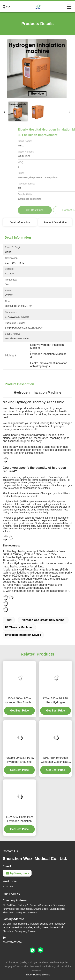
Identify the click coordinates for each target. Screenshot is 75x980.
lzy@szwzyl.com (17, 873)
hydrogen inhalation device (23, 635)
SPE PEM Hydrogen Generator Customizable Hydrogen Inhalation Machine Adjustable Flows (55, 760)
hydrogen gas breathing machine (42, 620)
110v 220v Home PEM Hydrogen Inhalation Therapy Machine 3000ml (19, 819)
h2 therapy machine (18, 627)
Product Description (55, 222)
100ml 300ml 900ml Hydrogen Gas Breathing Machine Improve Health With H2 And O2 (19, 701)
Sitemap (46, 975)
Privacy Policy (32, 975)
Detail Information (20, 222)
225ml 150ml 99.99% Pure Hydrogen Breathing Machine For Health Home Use (56, 701)
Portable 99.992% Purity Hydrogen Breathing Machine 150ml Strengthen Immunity (20, 760)
